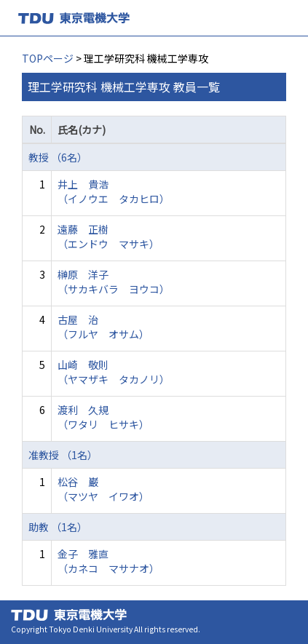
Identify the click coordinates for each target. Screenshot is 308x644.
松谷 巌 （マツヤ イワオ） (103, 489)
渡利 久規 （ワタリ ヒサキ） (103, 417)
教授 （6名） (58, 157)
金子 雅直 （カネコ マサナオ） (108, 561)
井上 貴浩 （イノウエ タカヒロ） (114, 191)
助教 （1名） (58, 527)
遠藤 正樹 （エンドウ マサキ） (108, 236)
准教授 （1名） (63, 455)
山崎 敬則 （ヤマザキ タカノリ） (114, 372)
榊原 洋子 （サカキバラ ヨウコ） (114, 282)
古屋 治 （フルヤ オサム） (103, 327)
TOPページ (48, 58)
